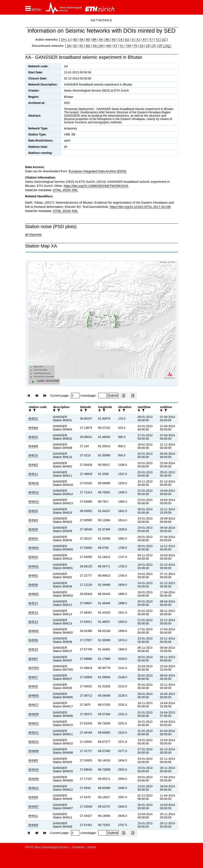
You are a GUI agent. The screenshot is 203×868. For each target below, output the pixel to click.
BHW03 (34, 594)
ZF (154, 46)
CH (63, 39)
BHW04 (34, 548)
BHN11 (33, 816)
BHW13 (34, 502)
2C (81, 46)
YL (122, 46)
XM (108, 46)
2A (69, 46)
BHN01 (33, 576)
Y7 (151, 39)
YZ (158, 39)
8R (94, 39)
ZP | (161, 46)
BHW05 (34, 696)
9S (114, 39)
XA (95, 46)
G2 (127, 39)
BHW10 (34, 742)
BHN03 (33, 520)
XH (101, 46)
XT (115, 46)
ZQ (167, 46)
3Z (75, 46)
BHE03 (33, 511)
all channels (33, 234)
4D (75, 39)
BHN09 (33, 797)
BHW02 (34, 631)
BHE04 (33, 539)
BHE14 (33, 613)
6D (88, 46)
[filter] (34, 410)
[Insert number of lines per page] (102, 396)
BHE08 (33, 640)
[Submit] (113, 396)
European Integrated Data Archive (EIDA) (98, 171)
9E (107, 39)
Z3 (142, 46)
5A (81, 39)
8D (88, 39)
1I (69, 39)
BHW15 (34, 723)
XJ (138, 39)
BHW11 (34, 733)
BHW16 (34, 770)
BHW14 (34, 492)
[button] (33, 9)
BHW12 (34, 788)
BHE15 (33, 649)
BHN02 (33, 465)
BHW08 (34, 751)
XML (75, 190)
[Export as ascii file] (133, 396)
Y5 (135, 46)
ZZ (164, 39)
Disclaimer (78, 847)
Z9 (148, 46)
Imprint (92, 847)
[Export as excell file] (124, 396)
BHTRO (34, 668)
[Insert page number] (75, 396)
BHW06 (34, 779)
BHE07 (33, 677)
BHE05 (33, 686)
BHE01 (33, 419)
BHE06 (33, 585)
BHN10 (33, 557)
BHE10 (33, 455)
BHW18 (34, 483)
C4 (120, 39)
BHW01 (34, 566)
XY (145, 39)
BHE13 (33, 622)
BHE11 (33, 474)
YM (129, 46)
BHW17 (34, 705)
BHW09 (34, 714)
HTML (57, 190)
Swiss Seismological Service (51, 847)
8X (101, 39)
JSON (66, 190)
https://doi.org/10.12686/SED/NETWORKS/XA (96, 186)
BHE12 (33, 603)
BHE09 (33, 529)
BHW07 (34, 807)
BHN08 (33, 446)
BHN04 (33, 428)
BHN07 (33, 659)
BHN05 (33, 760)
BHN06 (33, 825)
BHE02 (33, 437)
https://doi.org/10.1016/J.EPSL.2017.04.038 (140, 207)
